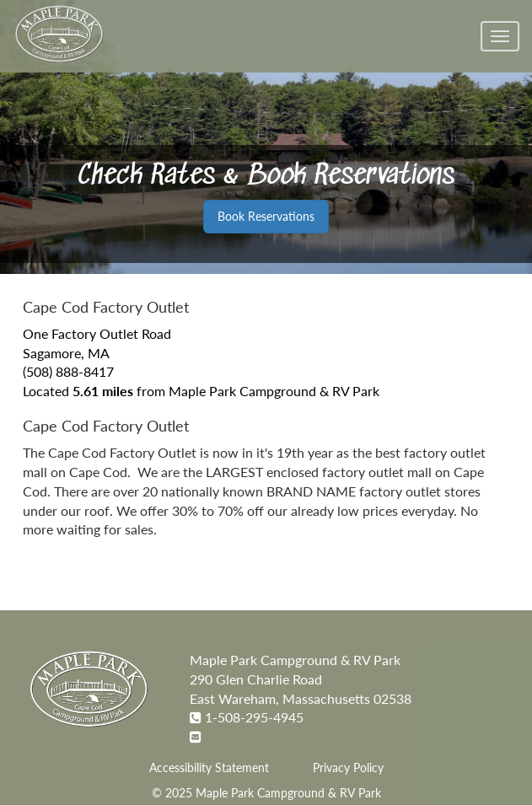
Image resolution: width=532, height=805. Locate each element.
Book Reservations (266, 216)
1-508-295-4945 (254, 717)
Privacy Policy (348, 768)
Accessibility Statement (209, 768)
